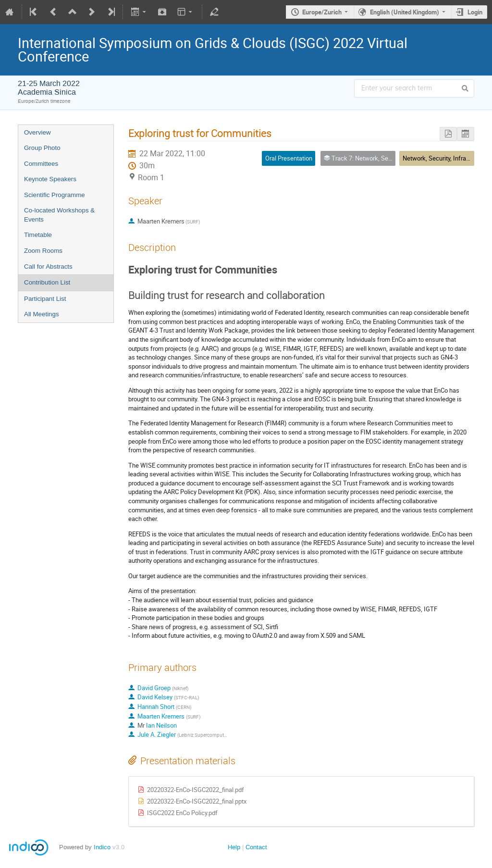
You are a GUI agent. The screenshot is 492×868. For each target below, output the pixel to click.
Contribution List (47, 282)
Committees (41, 164)
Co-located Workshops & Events (59, 215)
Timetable (38, 235)
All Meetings (42, 314)
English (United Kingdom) (405, 12)
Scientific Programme (55, 195)
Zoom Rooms (43, 251)
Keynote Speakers (50, 179)
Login (475, 12)
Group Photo (42, 148)
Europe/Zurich (322, 12)
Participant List (45, 299)
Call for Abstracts (48, 267)
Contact (256, 847)
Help (234, 847)
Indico (102, 847)
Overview (37, 132)
